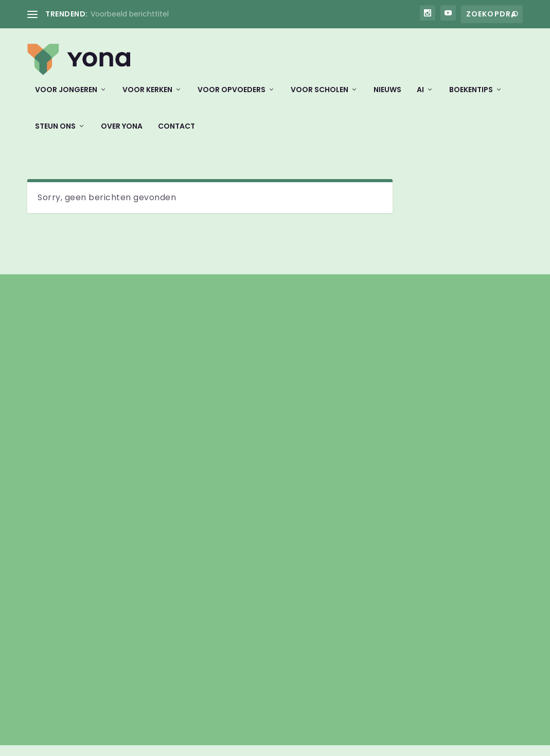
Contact (176, 133)
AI (420, 97)
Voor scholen (320, 97)
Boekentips (471, 97)
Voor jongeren (66, 97)
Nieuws (387, 97)
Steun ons (55, 133)
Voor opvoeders (232, 97)
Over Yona (122, 133)
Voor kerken (147, 97)
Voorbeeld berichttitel (130, 14)
